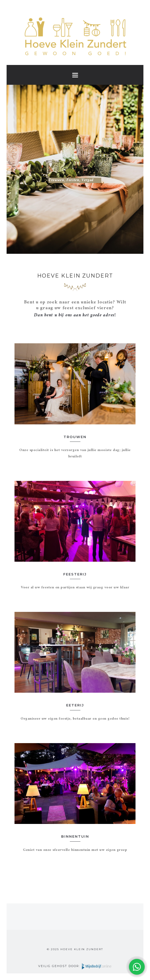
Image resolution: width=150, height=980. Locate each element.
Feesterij (75, 574)
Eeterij (75, 705)
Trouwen (75, 437)
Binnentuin (75, 836)
